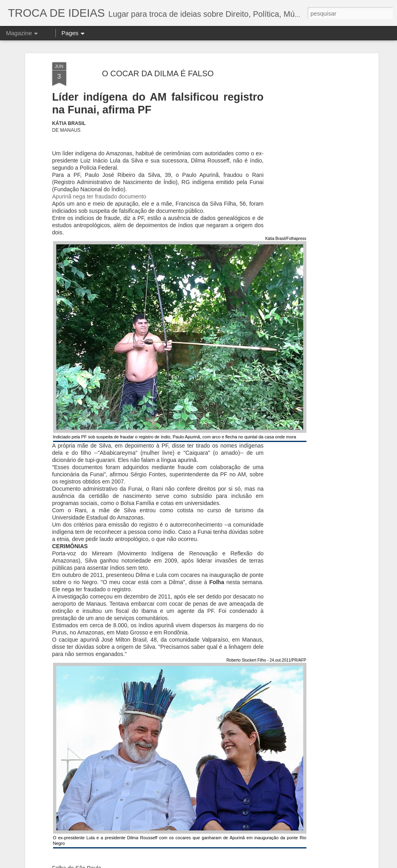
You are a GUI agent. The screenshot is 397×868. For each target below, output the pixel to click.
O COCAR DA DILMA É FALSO (158, 46)
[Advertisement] (308, 161)
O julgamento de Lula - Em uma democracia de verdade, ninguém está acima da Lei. (154, 859)
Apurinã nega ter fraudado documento (99, 169)
